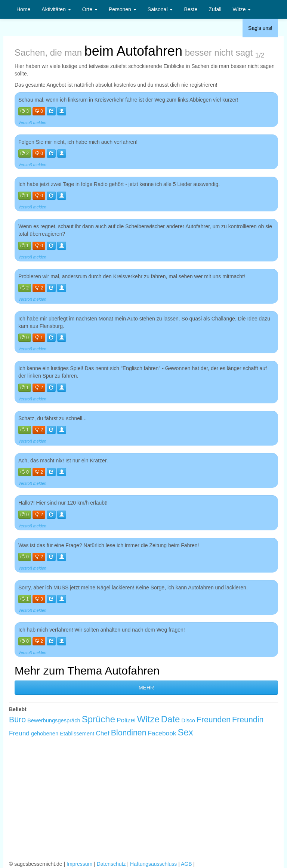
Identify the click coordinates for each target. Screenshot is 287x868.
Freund (19, 733)
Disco (188, 720)
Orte (90, 9)
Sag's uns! (260, 28)
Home (23, 9)
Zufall (215, 9)
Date (171, 719)
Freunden (214, 720)
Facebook (162, 733)
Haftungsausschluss (153, 864)
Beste (191, 9)
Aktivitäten (56, 9)
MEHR (146, 688)
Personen (123, 9)
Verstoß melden (32, 123)
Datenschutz (111, 864)
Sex (185, 732)
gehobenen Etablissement (63, 734)
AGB (186, 864)
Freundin (248, 720)
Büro (17, 720)
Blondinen (129, 733)
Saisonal (160, 9)
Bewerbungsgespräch (54, 720)
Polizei (126, 720)
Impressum (79, 864)
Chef (103, 733)
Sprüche (98, 719)
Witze (242, 9)
